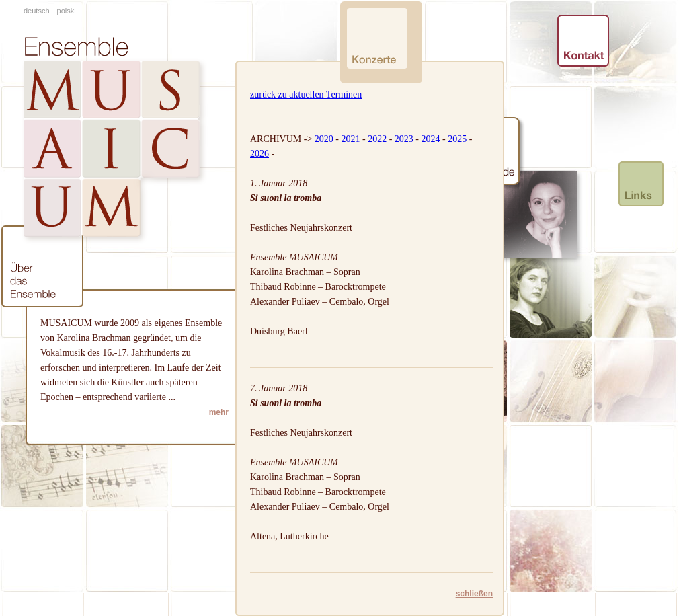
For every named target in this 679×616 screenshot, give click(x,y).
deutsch (37, 11)
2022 (377, 139)
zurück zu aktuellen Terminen (306, 94)
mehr (219, 412)
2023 (404, 139)
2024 (430, 139)
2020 (324, 139)
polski (67, 11)
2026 (259, 154)
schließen (474, 594)
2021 (350, 139)
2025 (457, 139)
